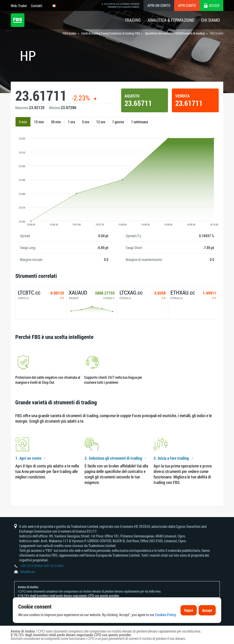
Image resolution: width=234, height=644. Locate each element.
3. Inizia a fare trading (171, 458)
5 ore (86, 122)
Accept (207, 611)
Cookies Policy (165, 615)
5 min (23, 122)
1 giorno (118, 122)
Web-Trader (19, 6)
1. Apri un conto (28, 458)
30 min (56, 122)
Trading (133, 20)
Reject (189, 611)
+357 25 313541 (53, 566)
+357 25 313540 (30, 566)
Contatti (37, 6)
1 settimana (140, 122)
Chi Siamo (210, 20)
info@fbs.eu (28, 572)
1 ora (71, 122)
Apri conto (187, 5)
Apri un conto (159, 5)
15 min (39, 122)
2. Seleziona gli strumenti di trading (113, 458)
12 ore (101, 122)
